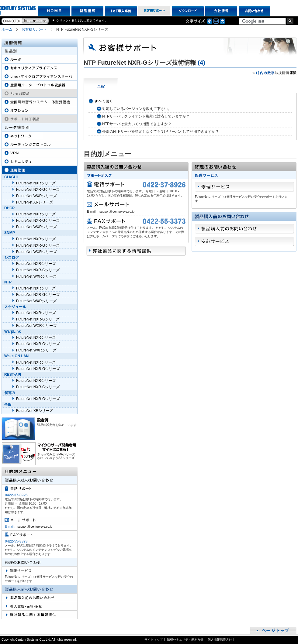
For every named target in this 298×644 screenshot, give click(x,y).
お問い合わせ (255, 11)
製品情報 (87, 11)
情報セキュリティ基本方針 (185, 640)
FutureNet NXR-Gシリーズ (38, 190)
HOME (54, 11)
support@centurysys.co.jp (35, 527)
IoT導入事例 (121, 11)
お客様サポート (154, 11)
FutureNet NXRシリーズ (36, 183)
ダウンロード (188, 11)
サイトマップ (154, 640)
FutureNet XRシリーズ (35, 202)
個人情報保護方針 (220, 640)
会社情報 (221, 11)
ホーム (7, 29)
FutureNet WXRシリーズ (36, 196)
